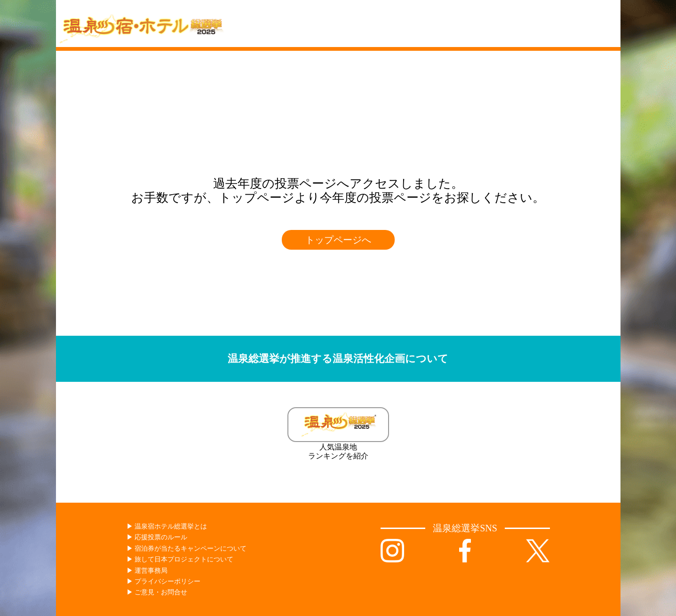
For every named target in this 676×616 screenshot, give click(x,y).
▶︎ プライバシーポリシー (164, 581)
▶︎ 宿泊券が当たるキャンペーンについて (187, 549)
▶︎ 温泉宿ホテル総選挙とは (167, 526)
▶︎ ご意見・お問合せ (157, 592)
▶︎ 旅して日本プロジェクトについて (180, 559)
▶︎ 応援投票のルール (157, 537)
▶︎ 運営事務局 (147, 571)
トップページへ (338, 240)
